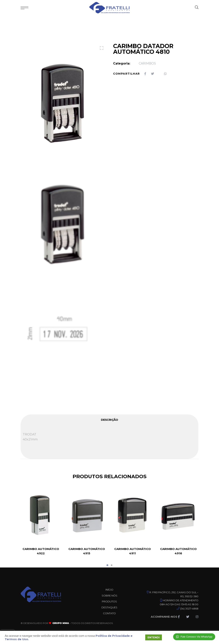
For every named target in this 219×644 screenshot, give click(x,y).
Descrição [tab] (109, 420)
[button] (101, 49)
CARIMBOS (147, 63)
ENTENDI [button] (154, 637)
